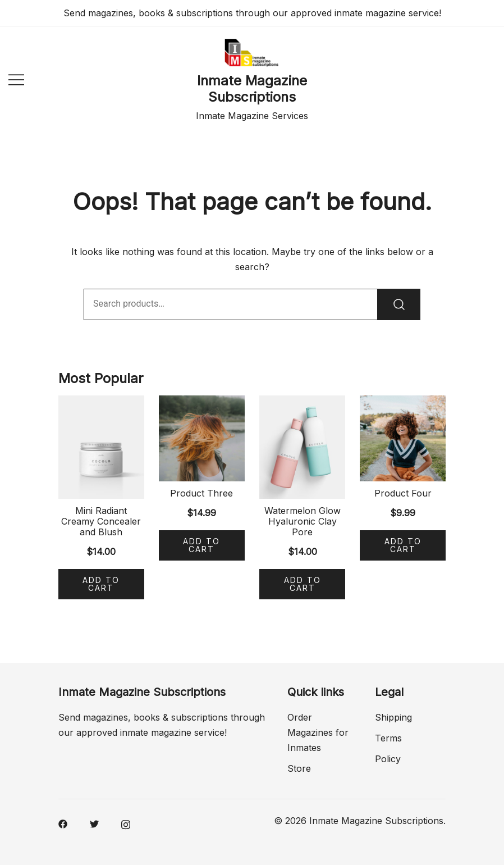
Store (299, 768)
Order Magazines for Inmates (318, 732)
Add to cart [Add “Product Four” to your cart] (403, 545)
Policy (388, 759)
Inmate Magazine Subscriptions (252, 89)
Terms (388, 738)
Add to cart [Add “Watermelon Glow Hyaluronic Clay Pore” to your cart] (303, 584)
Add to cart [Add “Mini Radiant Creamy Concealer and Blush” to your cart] (101, 584)
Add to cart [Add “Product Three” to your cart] (201, 545)
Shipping (393, 717)
